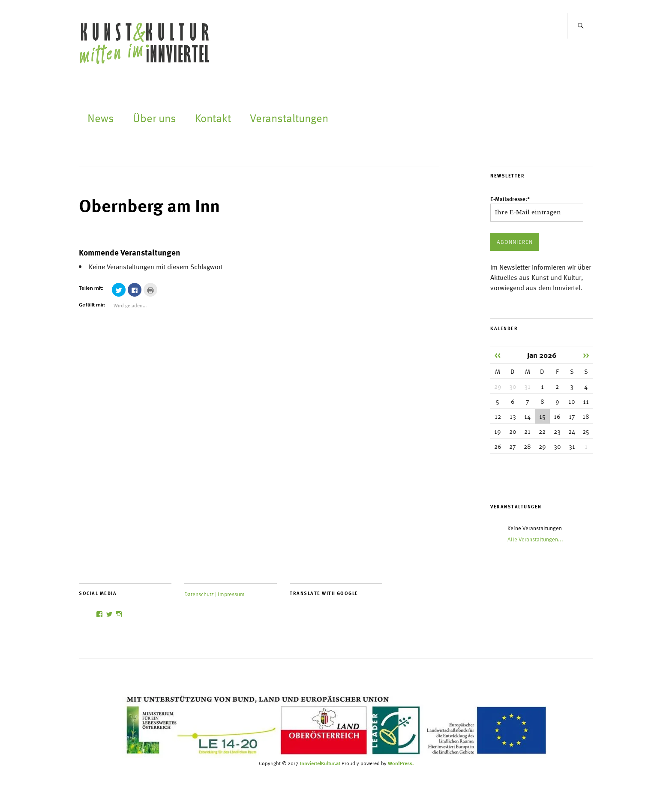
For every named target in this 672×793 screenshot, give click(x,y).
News (101, 118)
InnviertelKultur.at (320, 763)
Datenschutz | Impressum (214, 594)
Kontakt (213, 118)
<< (498, 355)
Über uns (154, 118)
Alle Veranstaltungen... (535, 539)
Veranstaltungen (289, 118)
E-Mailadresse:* (510, 199)
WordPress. (401, 763)
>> (586, 355)
